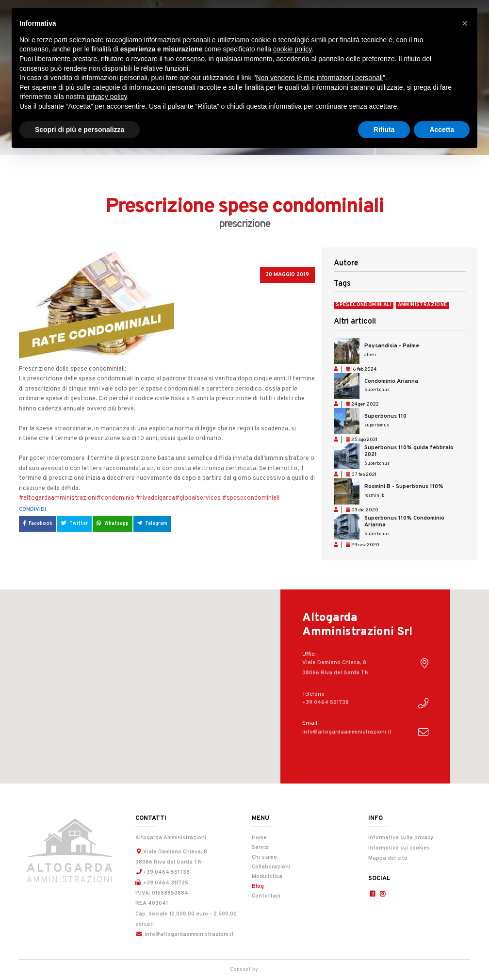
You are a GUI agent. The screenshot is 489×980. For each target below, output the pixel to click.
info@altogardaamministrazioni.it (185, 934)
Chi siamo (264, 857)
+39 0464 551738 (163, 872)
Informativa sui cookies (399, 848)
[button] (465, 23)
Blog (281, 886)
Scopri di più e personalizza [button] (80, 130)
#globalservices (198, 498)
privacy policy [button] (107, 97)
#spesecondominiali (251, 498)
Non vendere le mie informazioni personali (319, 78)
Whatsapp (113, 524)
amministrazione (423, 305)
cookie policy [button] (292, 49)
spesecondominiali (364, 305)
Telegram (152, 524)
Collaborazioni (271, 867)
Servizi (261, 848)
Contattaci (266, 896)
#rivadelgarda (155, 498)
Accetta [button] (442, 130)
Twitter (74, 524)
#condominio (115, 498)
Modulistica (267, 877)
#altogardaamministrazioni (58, 498)
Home (259, 838)
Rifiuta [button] (384, 130)
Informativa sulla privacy (401, 838)
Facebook (38, 524)
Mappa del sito (388, 858)
